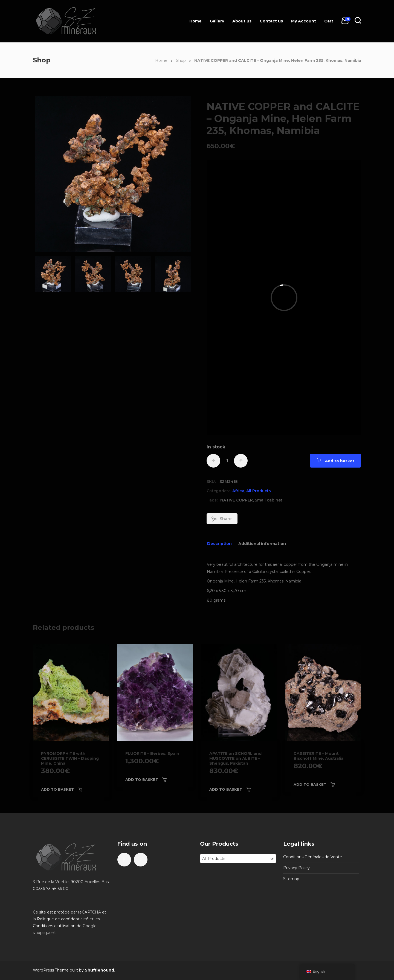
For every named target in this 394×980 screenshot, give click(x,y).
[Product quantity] (227, 461)
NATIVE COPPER (237, 500)
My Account (304, 21)
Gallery (217, 21)
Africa (238, 491)
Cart (329, 21)
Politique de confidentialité (63, 919)
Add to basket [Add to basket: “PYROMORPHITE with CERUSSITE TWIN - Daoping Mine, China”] (57, 789)
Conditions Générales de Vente (313, 857)
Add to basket (340, 461)
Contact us (271, 21)
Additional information (262, 544)
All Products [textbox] (238, 859)
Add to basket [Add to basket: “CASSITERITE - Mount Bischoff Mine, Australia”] (310, 784)
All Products (259, 491)
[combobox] (238, 859)
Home (195, 21)
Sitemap (291, 879)
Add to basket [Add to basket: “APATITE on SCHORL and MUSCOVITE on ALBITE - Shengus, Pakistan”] (226, 789)
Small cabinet (269, 500)
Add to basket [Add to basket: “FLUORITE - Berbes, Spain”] (142, 779)
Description (219, 544)
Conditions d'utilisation (54, 926)
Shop (181, 60)
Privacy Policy (296, 868)
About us (242, 21)
